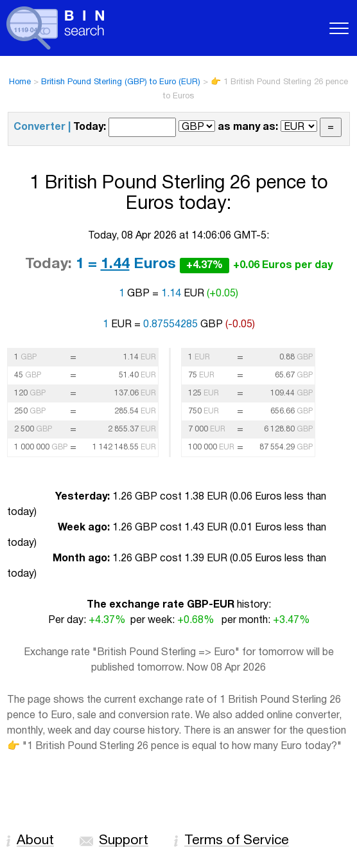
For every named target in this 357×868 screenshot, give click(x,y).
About (35, 841)
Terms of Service (237, 841)
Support (124, 841)
